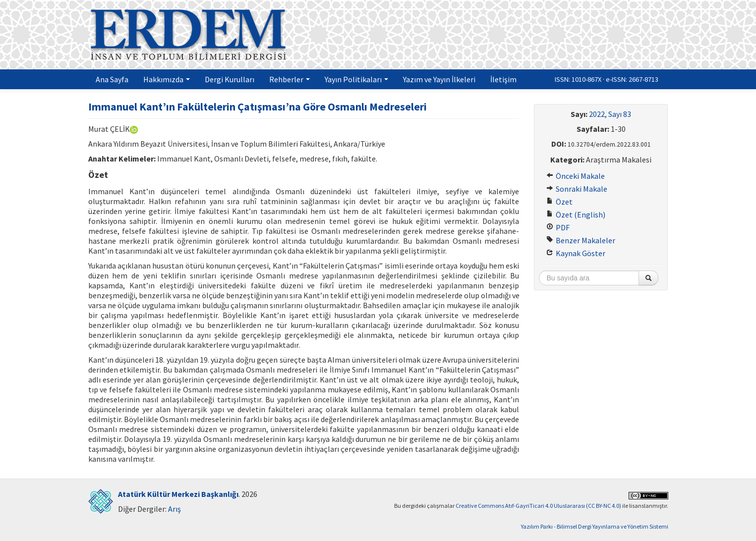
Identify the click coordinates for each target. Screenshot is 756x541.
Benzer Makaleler (581, 240)
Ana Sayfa (112, 79)
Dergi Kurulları (230, 79)
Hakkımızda (167, 79)
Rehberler (290, 79)
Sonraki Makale (577, 189)
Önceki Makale (576, 176)
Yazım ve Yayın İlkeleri (439, 79)
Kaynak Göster (576, 253)
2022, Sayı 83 (610, 114)
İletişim (503, 79)
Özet (559, 202)
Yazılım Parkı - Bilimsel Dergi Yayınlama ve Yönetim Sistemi (595, 526)
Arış (174, 509)
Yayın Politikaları (356, 79)
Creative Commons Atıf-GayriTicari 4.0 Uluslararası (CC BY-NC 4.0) (538, 506)
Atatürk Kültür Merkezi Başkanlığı (178, 494)
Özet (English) (576, 215)
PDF (558, 227)
